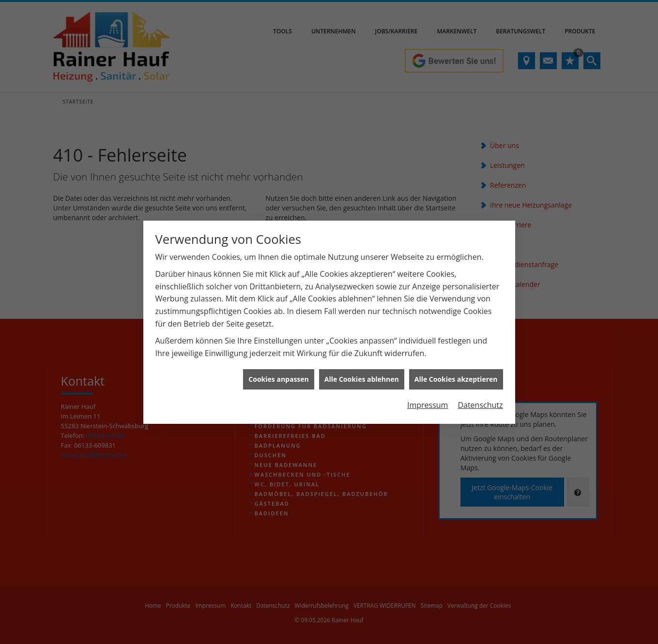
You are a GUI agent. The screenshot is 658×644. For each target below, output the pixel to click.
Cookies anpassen (278, 373)
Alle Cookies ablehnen (362, 373)
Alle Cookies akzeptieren (456, 373)
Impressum (428, 399)
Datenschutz (480, 399)
